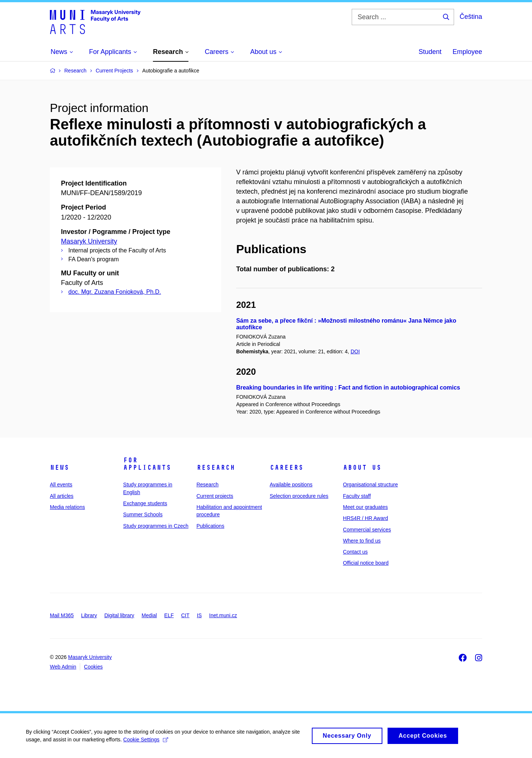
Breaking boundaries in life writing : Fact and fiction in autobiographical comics (348, 388)
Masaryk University (89, 241)
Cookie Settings (146, 742)
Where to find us (362, 541)
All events (61, 485)
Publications (211, 526)
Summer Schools (143, 514)
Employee (467, 52)
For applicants (147, 464)
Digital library (119, 615)
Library (89, 615)
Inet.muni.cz (223, 615)
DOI (355, 351)
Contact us (355, 552)
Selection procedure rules (299, 496)
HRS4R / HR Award (365, 518)
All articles (62, 496)
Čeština (471, 17)
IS (199, 615)
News (59, 468)
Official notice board (366, 563)
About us (362, 468)
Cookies (93, 667)
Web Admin (63, 667)
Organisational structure (370, 485)
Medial (149, 615)
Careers (287, 468)
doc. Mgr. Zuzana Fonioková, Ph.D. (115, 292)
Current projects (215, 496)
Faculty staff (357, 496)
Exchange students (145, 503)
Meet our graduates (365, 507)
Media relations (67, 507)
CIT (185, 615)
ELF (169, 615)
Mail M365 (62, 615)
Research (216, 468)
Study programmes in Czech (156, 526)
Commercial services (367, 530)
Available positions (291, 485)
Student (430, 52)
